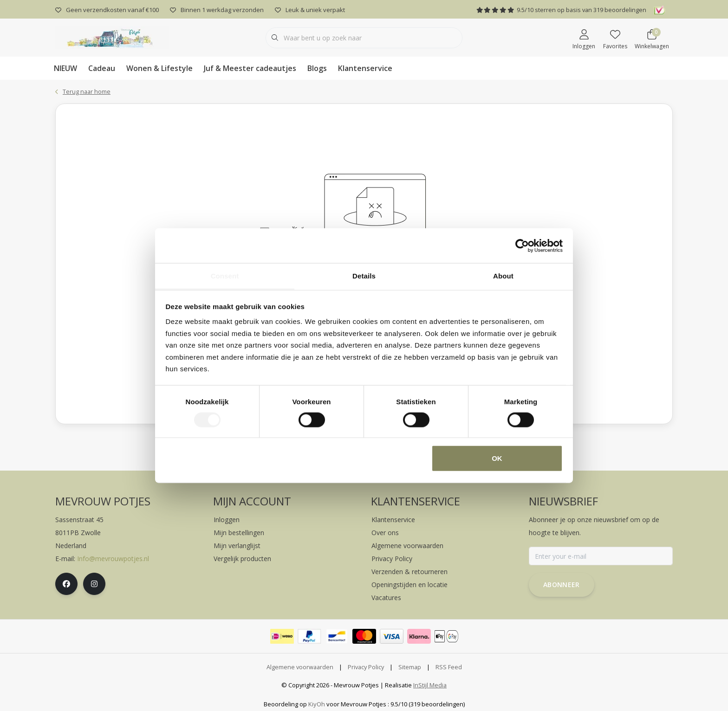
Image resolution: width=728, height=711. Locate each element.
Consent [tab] (225, 276)
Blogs (317, 68)
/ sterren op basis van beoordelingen (561, 10)
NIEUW (65, 68)
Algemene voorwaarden (300, 667)
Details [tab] (364, 276)
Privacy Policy (366, 667)
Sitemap (410, 667)
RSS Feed (449, 667)
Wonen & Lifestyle (159, 68)
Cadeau (102, 68)
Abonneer (562, 585)
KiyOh (317, 704)
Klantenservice (365, 68)
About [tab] (503, 276)
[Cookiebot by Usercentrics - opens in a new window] (522, 246)
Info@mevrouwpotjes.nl (113, 559)
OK (497, 458)
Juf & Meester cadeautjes (250, 68)
